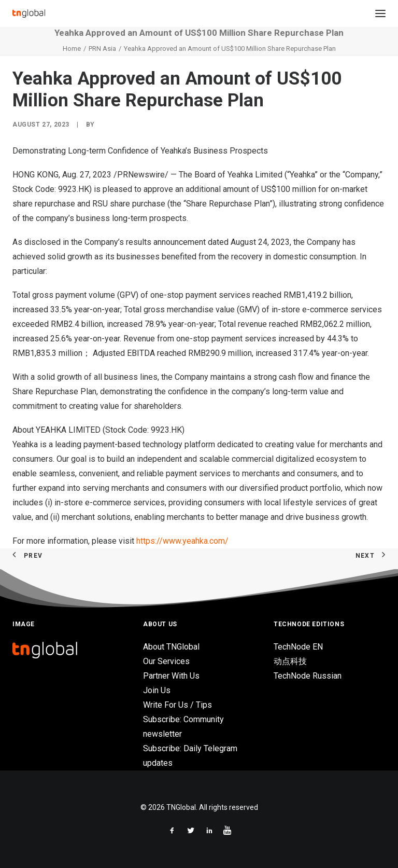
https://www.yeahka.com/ (182, 541)
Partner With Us (171, 676)
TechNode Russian (308, 676)
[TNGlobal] (29, 13)
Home (72, 49)
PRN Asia (102, 49)
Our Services (166, 661)
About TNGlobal (171, 647)
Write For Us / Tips (177, 705)
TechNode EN (298, 647)
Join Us (157, 690)
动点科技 (290, 661)
